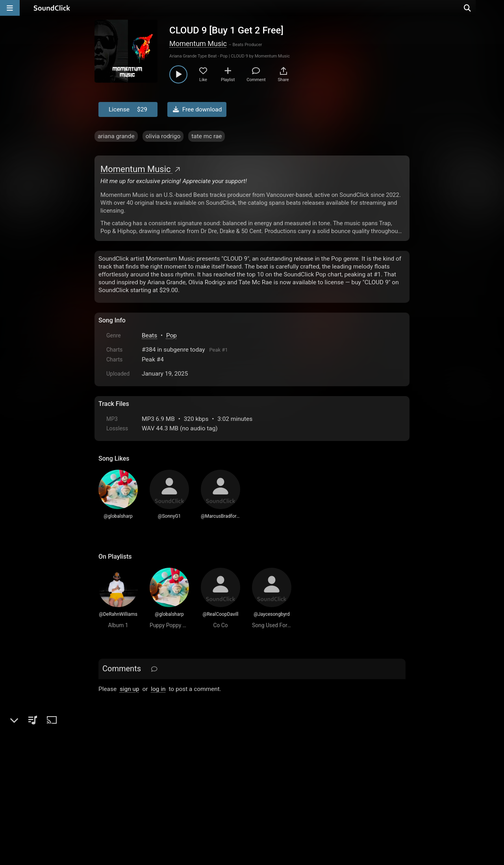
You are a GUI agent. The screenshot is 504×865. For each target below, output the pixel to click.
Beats (149, 335)
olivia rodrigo (163, 136)
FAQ (132, 776)
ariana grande (116, 136)
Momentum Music (198, 44)
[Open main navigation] (10, 8)
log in (158, 689)
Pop (171, 335)
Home (110, 776)
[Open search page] (496, 8)
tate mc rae (207, 136)
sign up (130, 689)
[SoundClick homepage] (52, 8)
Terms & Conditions (171, 776)
